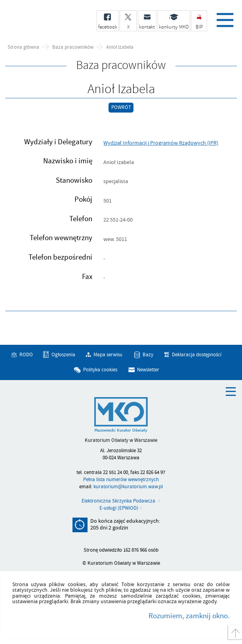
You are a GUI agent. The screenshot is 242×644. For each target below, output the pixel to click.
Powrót (121, 107)
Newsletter (148, 369)
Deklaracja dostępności (197, 355)
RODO (26, 355)
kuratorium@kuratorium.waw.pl (128, 487)
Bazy (148, 355)
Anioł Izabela (120, 47)
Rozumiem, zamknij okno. (189, 616)
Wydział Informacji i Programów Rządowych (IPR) (161, 143)
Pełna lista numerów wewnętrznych (121, 480)
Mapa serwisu (108, 355)
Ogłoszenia (63, 355)
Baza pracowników (73, 47)
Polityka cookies (100, 369)
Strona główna (23, 47)
